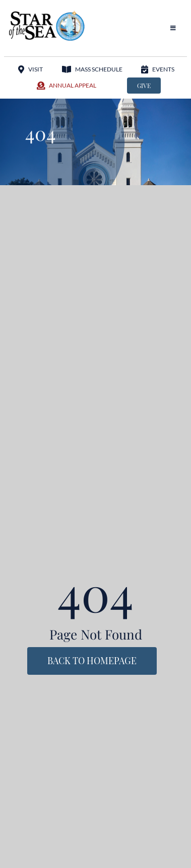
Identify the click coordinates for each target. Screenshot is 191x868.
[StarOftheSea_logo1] (47, 14)
